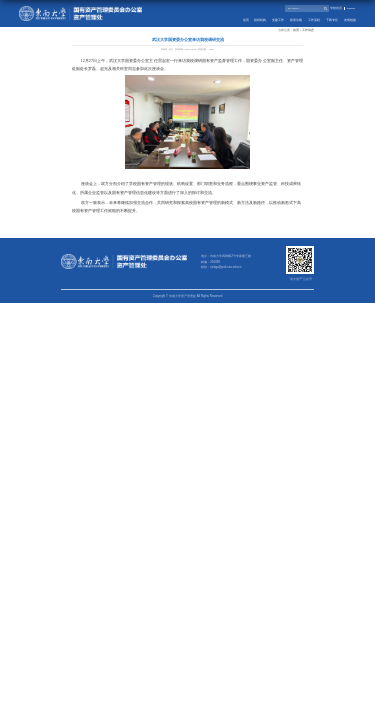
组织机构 (260, 20)
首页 (246, 20)
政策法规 (296, 20)
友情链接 (350, 20)
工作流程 (314, 20)
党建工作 (278, 20)
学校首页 (336, 8)
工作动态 (308, 30)
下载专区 (332, 20)
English (351, 8)
